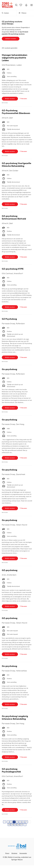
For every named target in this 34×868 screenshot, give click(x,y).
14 (12, 824)
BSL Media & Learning (12, 857)
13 (9, 824)
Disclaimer (14, 853)
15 (15, 824)
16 (18, 824)
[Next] (25, 825)
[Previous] (4, 822)
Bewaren (24, 99)
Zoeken (5, 13)
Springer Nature (17, 860)
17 (21, 824)
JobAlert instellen (11, 39)
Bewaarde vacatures (21, 5)
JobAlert (26, 5)
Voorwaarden (23, 853)
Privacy (7, 853)
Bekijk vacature (10, 99)
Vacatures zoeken (16, 5)
